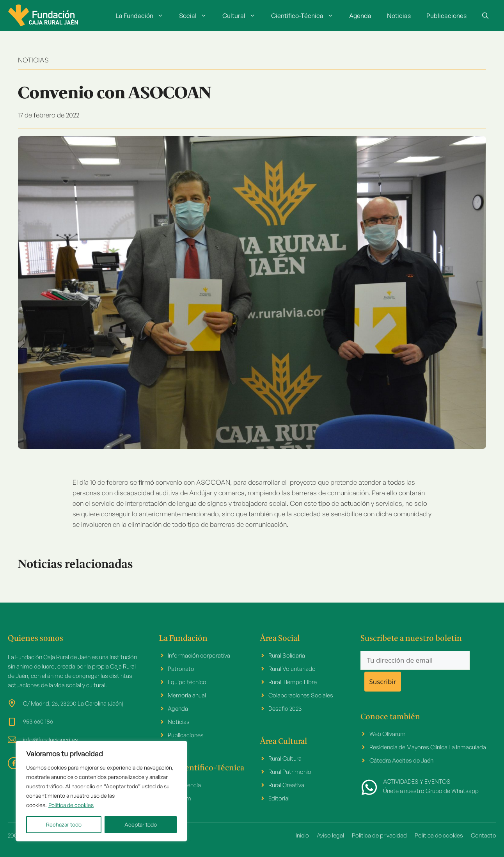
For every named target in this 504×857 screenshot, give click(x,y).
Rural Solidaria (287, 655)
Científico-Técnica (306, 16)
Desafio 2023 (285, 709)
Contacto (484, 835)
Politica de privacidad (379, 835)
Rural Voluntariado (292, 669)
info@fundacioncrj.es (51, 740)
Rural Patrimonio (290, 772)
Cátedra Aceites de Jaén (401, 760)
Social (197, 16)
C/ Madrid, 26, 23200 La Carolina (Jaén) (73, 703)
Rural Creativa (286, 785)
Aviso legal (330, 835)
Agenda (360, 16)
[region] (101, 791)
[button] (485, 16)
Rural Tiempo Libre (293, 682)
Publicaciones (446, 16)
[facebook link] (14, 763)
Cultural (243, 16)
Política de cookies (71, 805)
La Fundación (144, 16)
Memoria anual (187, 695)
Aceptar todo (141, 824)
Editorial (279, 798)
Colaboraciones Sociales (301, 695)
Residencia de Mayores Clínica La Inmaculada (428, 747)
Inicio (302, 835)
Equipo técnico (187, 682)
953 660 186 (38, 721)
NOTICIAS (33, 60)
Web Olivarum (388, 734)
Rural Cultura (285, 758)
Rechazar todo (64, 824)
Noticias (399, 16)
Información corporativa (199, 655)
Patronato (181, 669)
